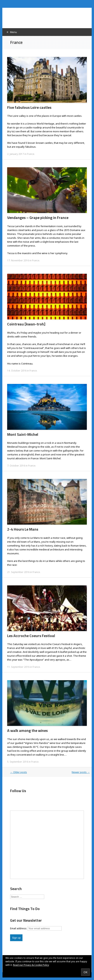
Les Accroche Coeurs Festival (31, 636)
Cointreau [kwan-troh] (26, 324)
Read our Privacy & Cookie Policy (31, 965)
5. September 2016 (18, 762)
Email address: (19, 928)
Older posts (19, 772)
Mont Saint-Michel (23, 434)
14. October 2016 (17, 371)
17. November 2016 (18, 260)
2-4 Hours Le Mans (23, 529)
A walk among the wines (27, 730)
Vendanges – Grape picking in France (38, 218)
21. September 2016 (18, 572)
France (31, 154)
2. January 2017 (16, 154)
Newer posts (81, 772)
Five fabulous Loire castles (29, 107)
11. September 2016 (18, 667)
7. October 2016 (16, 466)
